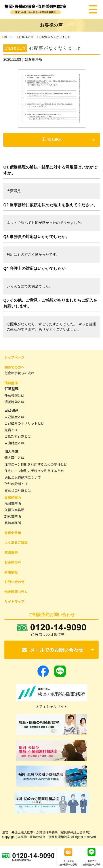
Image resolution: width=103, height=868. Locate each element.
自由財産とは (14, 443)
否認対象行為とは (18, 436)
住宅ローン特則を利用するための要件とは (36, 464)
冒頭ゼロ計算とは (18, 490)
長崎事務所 (13, 523)
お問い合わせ (14, 582)
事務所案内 (13, 497)
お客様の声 (26, 37)
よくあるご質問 (16, 542)
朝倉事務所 (13, 516)
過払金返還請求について (23, 477)
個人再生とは (14, 458)
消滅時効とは (14, 402)
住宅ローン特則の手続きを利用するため (34, 471)
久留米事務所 (14, 510)
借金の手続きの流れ (19, 373)
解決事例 (11, 552)
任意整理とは (14, 395)
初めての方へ (14, 367)
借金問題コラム (16, 592)
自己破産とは (14, 417)
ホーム (9, 37)
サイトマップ (14, 601)
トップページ (14, 357)
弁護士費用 (13, 533)
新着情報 (11, 572)
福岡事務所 (13, 503)
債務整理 (11, 383)
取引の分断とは (16, 484)
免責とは (11, 430)
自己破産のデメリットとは (24, 423)
